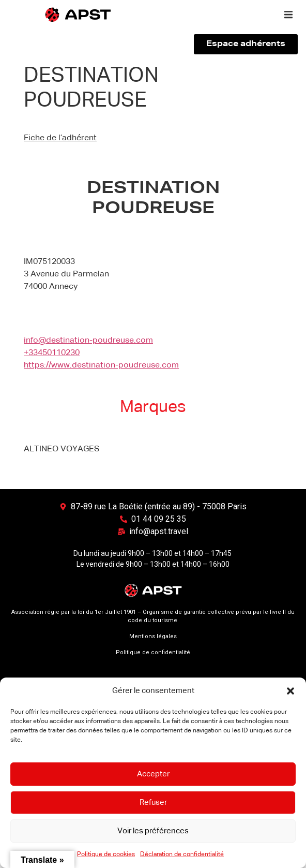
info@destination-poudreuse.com (88, 341)
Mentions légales (153, 636)
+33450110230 (52, 353)
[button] (290, 691)
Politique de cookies (106, 855)
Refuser (153, 803)
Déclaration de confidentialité (182, 855)
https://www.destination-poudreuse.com (101, 365)
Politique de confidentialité (153, 652)
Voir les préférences (153, 831)
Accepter (153, 774)
